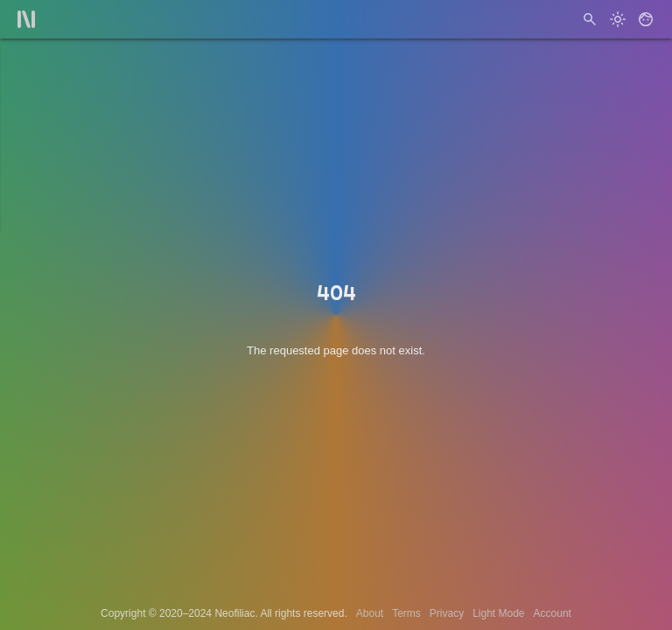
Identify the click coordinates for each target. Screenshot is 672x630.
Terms (406, 613)
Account (553, 613)
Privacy (447, 613)
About (370, 613)
